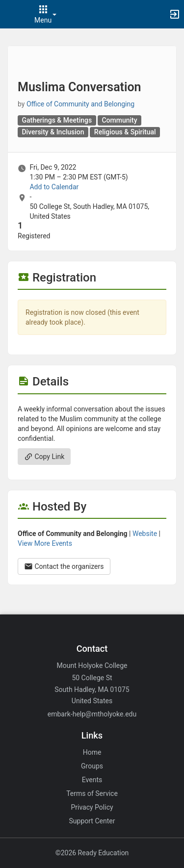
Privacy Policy (92, 807)
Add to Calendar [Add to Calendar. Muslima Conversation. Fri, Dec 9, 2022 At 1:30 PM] (54, 187)
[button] (12, 14)
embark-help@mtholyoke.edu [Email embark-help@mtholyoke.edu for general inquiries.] (92, 714)
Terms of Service (92, 793)
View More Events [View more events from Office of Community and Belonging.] (45, 543)
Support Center (92, 821)
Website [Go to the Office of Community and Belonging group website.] (145, 534)
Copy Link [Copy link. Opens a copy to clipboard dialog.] (44, 457)
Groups (92, 766)
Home (92, 752)
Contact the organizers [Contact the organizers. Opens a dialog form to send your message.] (64, 566)
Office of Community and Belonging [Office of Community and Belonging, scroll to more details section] (80, 104)
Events (92, 780)
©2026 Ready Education (92, 853)
